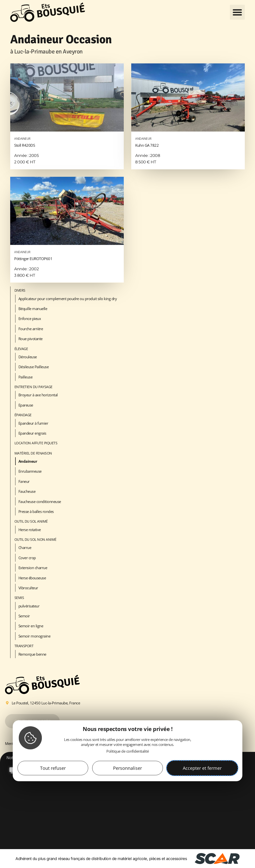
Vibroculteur (28, 588)
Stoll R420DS (67, 142)
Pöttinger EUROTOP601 (67, 255)
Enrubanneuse (30, 471)
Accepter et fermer (202, 768)
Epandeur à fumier (33, 423)
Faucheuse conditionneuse (40, 502)
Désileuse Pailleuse (34, 367)
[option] (127, 804)
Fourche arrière (31, 329)
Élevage (21, 349)
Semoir (24, 616)
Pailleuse (26, 377)
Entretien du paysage (33, 387)
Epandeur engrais (32, 433)
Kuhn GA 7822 (188, 142)
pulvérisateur (29, 606)
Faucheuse (27, 491)
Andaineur (28, 461)
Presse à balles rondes (36, 511)
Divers (20, 290)
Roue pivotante (31, 339)
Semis (19, 598)
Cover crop (27, 558)
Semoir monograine (34, 636)
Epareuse (26, 405)
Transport (24, 646)
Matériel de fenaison (33, 453)
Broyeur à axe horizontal (38, 395)
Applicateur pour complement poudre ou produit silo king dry (68, 299)
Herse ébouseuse (32, 578)
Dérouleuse (28, 357)
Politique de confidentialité (127, 751)
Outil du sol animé (31, 521)
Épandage (23, 415)
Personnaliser (127, 768)
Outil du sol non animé (35, 539)
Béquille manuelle (33, 309)
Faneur (24, 481)
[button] (237, 12)
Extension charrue (33, 568)
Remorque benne (32, 654)
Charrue (25, 548)
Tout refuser (53, 768)
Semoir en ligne (31, 626)
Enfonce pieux (30, 319)
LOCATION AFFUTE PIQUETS (36, 443)
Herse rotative (30, 530)
